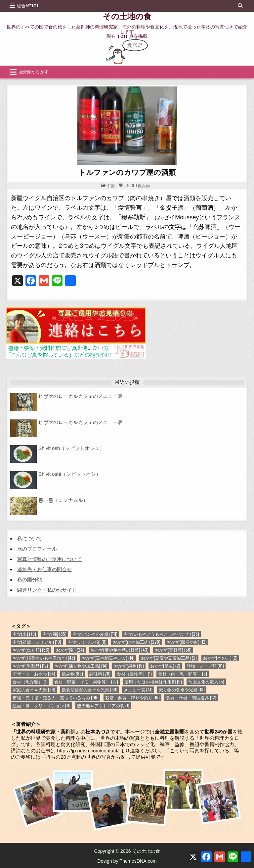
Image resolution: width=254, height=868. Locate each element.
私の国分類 (30, 580)
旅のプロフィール (37, 549)
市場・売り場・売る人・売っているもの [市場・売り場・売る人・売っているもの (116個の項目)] (56, 698)
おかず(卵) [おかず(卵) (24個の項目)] (70, 650)
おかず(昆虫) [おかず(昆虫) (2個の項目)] (165, 666)
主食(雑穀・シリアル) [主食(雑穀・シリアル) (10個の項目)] (37, 642)
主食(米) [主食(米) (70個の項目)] (24, 634)
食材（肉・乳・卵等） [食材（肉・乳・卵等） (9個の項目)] (183, 674)
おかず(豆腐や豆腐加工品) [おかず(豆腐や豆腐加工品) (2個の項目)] (169, 658)
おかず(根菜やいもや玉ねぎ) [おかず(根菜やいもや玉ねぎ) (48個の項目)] (44, 658)
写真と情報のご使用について (49, 559)
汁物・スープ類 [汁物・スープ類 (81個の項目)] (205, 666)
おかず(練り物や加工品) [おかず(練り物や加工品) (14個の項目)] (81, 666)
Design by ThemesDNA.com (127, 861)
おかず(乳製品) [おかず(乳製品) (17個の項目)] (30, 666)
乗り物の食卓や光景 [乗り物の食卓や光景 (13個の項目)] (182, 690)
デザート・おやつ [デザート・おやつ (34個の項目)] (34, 674)
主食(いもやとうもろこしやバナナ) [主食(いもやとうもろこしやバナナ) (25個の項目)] (161, 634)
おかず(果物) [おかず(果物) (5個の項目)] (129, 666)
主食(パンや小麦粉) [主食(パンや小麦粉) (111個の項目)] (95, 634)
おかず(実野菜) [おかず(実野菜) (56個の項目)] (173, 650)
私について (30, 539)
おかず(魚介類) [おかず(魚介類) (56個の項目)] (31, 650)
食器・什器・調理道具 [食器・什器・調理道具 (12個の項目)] (191, 698)
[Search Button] (240, 6)
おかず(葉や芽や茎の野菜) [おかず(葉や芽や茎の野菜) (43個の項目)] (119, 650)
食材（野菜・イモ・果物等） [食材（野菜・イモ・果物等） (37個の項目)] (86, 682)
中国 (111, 185)
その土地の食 (127, 16)
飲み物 (144, 185)
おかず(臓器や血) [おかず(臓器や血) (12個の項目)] (187, 642)
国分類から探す (34, 72)
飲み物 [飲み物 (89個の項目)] (72, 674)
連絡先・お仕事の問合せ (44, 569)
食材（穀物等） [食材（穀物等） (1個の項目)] (134, 674)
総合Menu (28, 6)
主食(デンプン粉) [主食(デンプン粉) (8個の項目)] (87, 642)
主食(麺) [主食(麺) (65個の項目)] (55, 634)
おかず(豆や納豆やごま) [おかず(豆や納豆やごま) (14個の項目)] (108, 658)
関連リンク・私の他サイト (47, 590)
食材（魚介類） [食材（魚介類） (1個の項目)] (30, 682)
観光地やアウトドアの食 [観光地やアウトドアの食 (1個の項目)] (103, 705)
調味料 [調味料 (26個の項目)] (100, 674)
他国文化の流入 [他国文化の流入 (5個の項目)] (206, 682)
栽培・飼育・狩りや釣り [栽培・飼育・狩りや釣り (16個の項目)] (132, 698)
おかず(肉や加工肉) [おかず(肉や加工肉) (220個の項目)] (137, 642)
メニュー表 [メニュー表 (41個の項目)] (138, 690)
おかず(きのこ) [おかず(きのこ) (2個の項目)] (220, 658)
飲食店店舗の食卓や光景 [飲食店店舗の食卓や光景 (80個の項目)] (90, 690)
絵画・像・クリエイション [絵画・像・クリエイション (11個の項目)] (42, 705)
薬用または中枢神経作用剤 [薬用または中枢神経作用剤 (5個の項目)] (153, 682)
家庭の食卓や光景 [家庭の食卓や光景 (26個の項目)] (34, 690)
